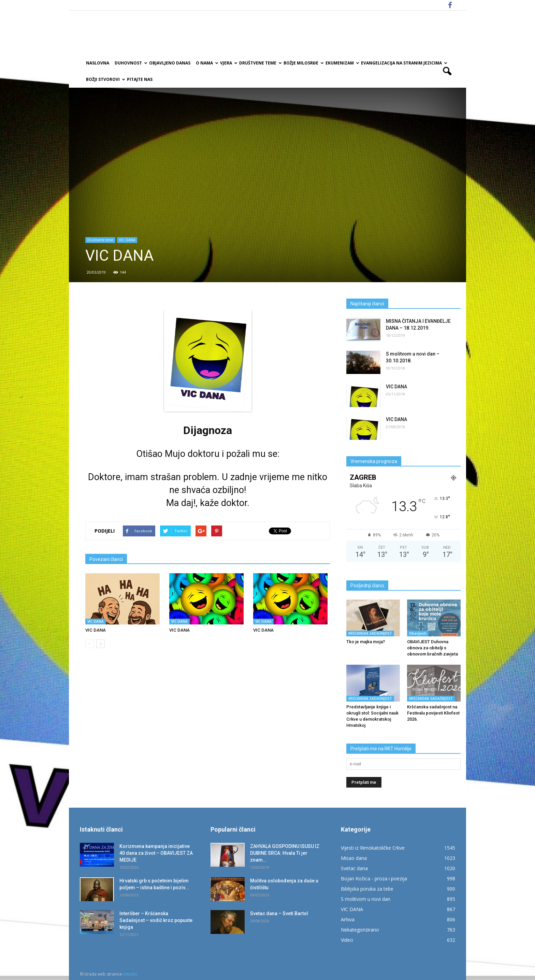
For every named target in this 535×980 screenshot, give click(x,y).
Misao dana (354, 858)
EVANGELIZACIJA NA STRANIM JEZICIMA (404, 63)
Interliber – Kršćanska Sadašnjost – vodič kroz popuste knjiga (156, 920)
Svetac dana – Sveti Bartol (279, 913)
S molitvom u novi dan (366, 899)
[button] (447, 71)
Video (347, 940)
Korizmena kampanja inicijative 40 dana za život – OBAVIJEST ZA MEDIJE (156, 853)
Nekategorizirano (360, 930)
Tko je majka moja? (366, 642)
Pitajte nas (140, 79)
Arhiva (348, 919)
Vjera (228, 63)
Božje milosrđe (303, 63)
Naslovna (98, 63)
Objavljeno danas (170, 63)
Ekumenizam (342, 63)
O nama (207, 63)
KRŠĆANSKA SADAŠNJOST (370, 633)
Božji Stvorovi (105, 79)
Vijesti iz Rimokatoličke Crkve (373, 848)
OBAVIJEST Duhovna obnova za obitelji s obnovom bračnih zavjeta (432, 648)
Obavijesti (418, 633)
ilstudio (130, 974)
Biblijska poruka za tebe (367, 889)
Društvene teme (260, 63)
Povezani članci (106, 559)
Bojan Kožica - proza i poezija (374, 878)
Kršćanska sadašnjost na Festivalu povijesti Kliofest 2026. (433, 713)
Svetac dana (354, 868)
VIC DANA (127, 240)
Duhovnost (131, 63)
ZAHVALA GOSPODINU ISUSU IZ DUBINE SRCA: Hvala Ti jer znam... (285, 853)
